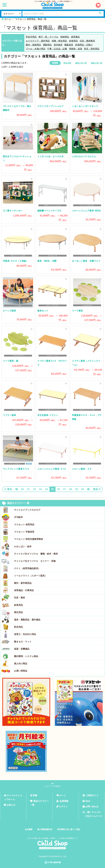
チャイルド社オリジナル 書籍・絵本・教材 (36, 554)
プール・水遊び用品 (36, 49)
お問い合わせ (91, 807)
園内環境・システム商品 (26, 656)
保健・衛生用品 (59, 41)
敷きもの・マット (23, 642)
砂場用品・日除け (84, 45)
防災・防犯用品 (92, 49)
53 (40, 489)
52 (34, 489)
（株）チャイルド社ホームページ (92, 814)
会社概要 (29, 829)
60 (83, 489)
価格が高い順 (97, 63)
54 (46, 489)
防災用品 (18, 627)
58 (71, 489)
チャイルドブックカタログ (27, 510)
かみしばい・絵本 (23, 546)
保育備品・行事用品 (24, 590)
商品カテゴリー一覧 (16, 503)
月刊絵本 (18, 517)
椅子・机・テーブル (48, 37)
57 (65, 489)
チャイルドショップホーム (13, 797)
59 (77, 489)
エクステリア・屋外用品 (38, 41)
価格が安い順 (81, 63)
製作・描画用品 (33, 45)
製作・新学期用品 (23, 583)
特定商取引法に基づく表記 (69, 829)
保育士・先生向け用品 (25, 634)
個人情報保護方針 (45, 829)
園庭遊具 (69, 45)
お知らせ (10, 805)
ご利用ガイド (91, 795)
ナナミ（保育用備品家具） (27, 568)
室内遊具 (58, 45)
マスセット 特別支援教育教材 (29, 539)
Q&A (86, 801)
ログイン (62, 807)
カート (61, 795)
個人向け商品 (21, 664)
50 (22, 489)
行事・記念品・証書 (57, 49)
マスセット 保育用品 (24, 525)
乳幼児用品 (31, 37)
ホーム (8, 19)
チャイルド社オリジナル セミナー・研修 (35, 561)
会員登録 (62, 801)
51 (28, 489)
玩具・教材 (20, 598)
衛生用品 (18, 612)
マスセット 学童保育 (24, 532)
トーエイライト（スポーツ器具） (30, 576)
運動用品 (47, 45)
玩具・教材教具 (87, 41)
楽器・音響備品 (22, 649)
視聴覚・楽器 (76, 49)
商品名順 (67, 63)
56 (59, 489)
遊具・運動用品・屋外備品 (27, 620)
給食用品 (73, 41)
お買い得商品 (21, 671)
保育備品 (75, 37)
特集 (34, 795)
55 (52, 489)
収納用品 (65, 37)
